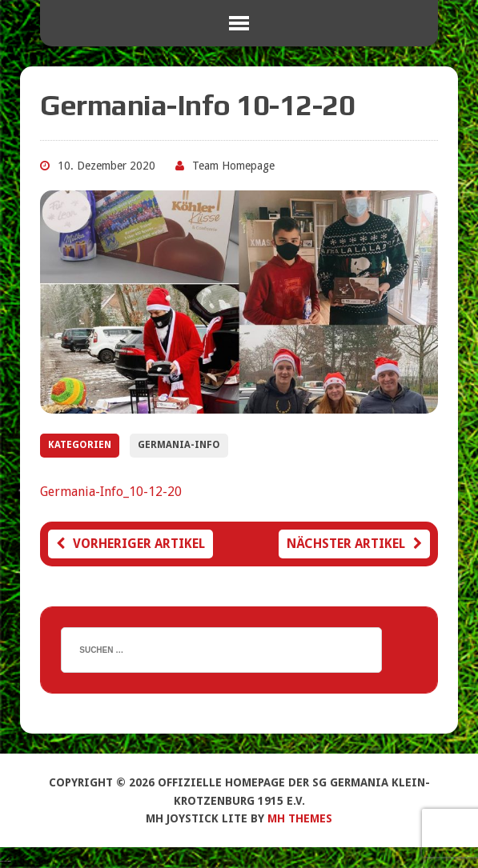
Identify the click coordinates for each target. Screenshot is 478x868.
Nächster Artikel (354, 544)
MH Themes (300, 818)
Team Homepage (233, 166)
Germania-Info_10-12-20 (111, 492)
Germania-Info (179, 445)
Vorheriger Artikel (131, 544)
